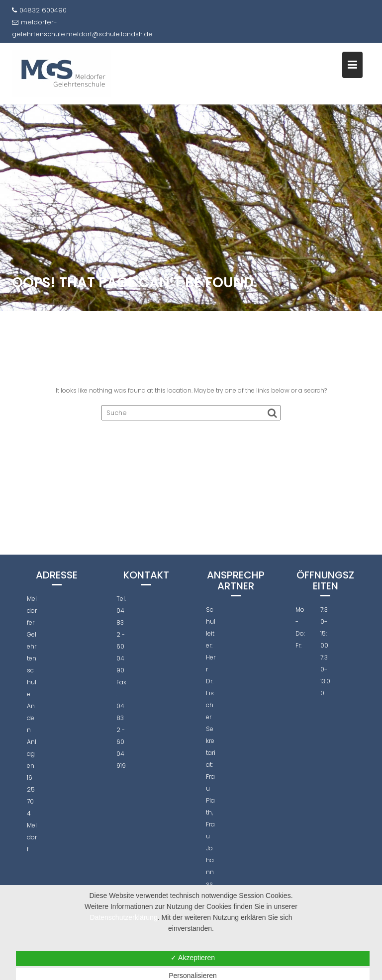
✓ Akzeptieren (193, 958)
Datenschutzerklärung (124, 917)
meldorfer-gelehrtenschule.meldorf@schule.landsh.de (82, 28)
